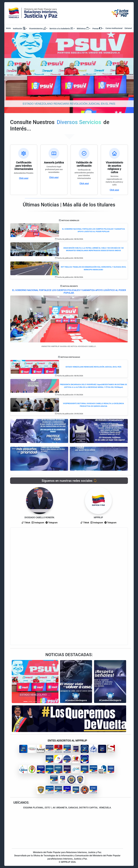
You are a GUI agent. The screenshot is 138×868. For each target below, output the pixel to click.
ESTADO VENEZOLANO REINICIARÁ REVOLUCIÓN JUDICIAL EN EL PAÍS (93, 367)
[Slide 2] (30, 702)
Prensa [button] (97, 28)
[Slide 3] (35, 702)
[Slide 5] (45, 702)
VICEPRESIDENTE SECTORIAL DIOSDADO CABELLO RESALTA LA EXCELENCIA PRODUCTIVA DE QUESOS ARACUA (93, 405)
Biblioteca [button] (83, 28)
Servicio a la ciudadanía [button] (61, 29)
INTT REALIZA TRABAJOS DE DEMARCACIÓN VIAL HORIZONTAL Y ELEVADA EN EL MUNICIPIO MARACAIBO (93, 268)
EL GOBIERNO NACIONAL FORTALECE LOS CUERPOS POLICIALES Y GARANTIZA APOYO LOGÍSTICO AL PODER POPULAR (94, 230)
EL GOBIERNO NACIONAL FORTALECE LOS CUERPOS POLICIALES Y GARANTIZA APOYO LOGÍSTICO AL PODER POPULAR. (69, 291)
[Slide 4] (40, 702)
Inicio (8, 28)
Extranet (128, 28)
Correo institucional (114, 28)
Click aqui (24, 178)
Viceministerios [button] (37, 28)
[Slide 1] (25, 702)
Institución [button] (19, 28)
